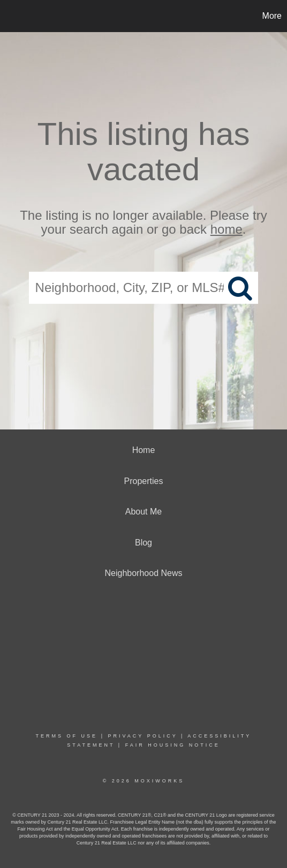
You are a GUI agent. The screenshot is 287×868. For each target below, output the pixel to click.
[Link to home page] (10, 16)
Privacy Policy (142, 736)
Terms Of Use (67, 736)
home (226, 230)
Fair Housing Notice (173, 745)
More (272, 16)
